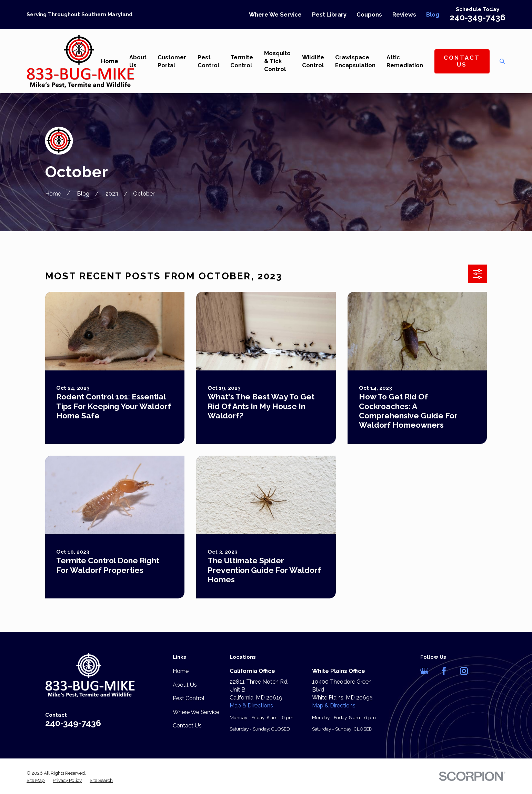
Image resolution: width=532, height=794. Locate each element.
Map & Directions (251, 706)
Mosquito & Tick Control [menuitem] (277, 61)
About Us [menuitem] (138, 61)
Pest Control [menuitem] (208, 61)
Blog (433, 15)
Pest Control (189, 698)
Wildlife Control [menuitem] (313, 61)
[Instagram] (464, 671)
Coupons (369, 15)
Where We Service (275, 15)
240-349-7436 (478, 17)
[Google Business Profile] (424, 671)
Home (181, 671)
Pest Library (329, 15)
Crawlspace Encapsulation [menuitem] (355, 61)
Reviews (404, 15)
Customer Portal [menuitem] (172, 61)
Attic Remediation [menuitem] (405, 61)
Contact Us (462, 61)
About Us (185, 685)
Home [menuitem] (110, 61)
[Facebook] (444, 671)
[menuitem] (36, 780)
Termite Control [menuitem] (242, 61)
